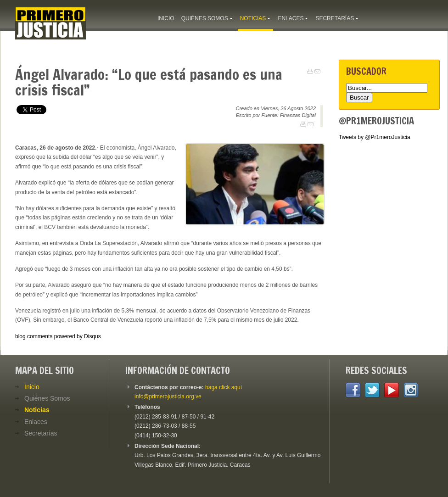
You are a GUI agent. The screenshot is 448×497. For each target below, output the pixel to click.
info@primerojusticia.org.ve (168, 396)
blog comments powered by (58, 336)
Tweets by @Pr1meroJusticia (375, 137)
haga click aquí (224, 387)
